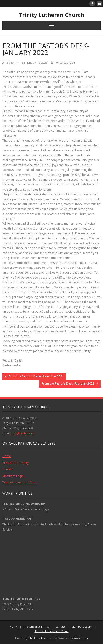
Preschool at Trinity (15, 463)
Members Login (13, 476)
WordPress (81, 638)
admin (15, 63)
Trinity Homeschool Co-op (20, 482)
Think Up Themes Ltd (42, 638)
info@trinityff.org (23, 433)
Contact (8, 469)
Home (7, 456)
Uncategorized (66, 63)
